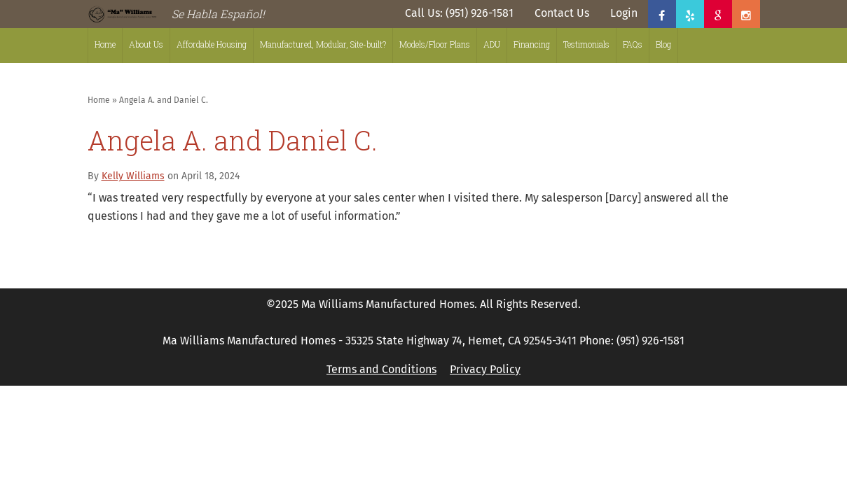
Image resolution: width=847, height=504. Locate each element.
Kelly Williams (133, 176)
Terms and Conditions (381, 369)
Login (624, 13)
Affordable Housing (212, 44)
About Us (146, 44)
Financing (532, 44)
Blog (663, 44)
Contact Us (562, 13)
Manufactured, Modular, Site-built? (323, 44)
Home (105, 44)
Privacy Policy (485, 369)
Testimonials (586, 44)
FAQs (633, 44)
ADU (492, 44)
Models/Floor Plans (435, 44)
